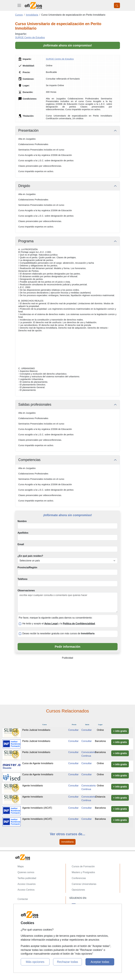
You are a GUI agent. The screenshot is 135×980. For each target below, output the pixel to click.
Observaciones (26, 590)
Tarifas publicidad (27, 878)
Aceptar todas (100, 962)
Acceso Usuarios (27, 884)
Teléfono (22, 579)
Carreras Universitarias (84, 884)
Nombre (22, 521)
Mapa (21, 866)
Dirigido (24, 186)
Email (21, 544)
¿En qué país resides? (30, 556)
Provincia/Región (27, 567)
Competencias (29, 460)
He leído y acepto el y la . (59, 624)
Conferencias (79, 878)
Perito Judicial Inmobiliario (36, 730)
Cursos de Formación (83, 866)
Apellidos (23, 533)
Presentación (29, 130)
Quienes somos (26, 872)
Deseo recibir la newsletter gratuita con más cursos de (58, 633)
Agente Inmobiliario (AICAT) (37, 808)
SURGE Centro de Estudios (30, 38)
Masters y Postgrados (83, 872)
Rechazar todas (67, 962)
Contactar (23, 899)
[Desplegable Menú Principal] (19, 5)
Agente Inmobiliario (33, 786)
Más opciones (35, 962)
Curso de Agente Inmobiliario (38, 763)
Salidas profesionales (35, 404)
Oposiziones (78, 890)
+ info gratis (120, 731)
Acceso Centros (26, 890)
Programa (26, 241)
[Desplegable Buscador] (117, 5)
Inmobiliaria (68, 842)
